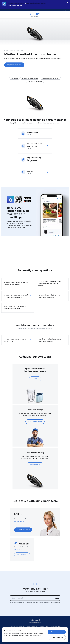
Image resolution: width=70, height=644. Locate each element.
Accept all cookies (57, 632)
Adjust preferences (57, 637)
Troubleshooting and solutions (50, 78)
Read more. (46, 604)
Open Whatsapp (22, 555)
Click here (35, 379)
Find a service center (35, 422)
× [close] (68, 2)
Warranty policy (35, 465)
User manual (14, 78)
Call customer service (23, 530)
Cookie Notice (56, 627)
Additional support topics (35, 82)
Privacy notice (44, 627)
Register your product (14, 65)
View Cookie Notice (35, 635)
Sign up (56, 598)
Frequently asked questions (30, 78)
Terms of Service (32, 627)
